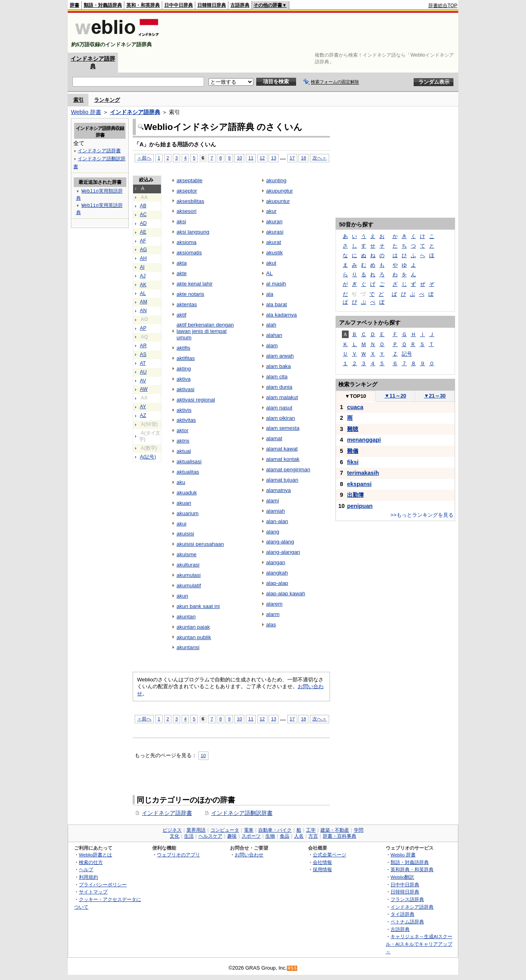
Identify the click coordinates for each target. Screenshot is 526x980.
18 (303, 158)
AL (143, 293)
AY (143, 407)
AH (143, 258)
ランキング (107, 100)
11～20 (395, 396)
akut (271, 263)
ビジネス (172, 830)
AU (143, 372)
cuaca (355, 407)
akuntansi (188, 647)
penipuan (360, 506)
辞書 (75, 5)
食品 (285, 836)
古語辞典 (240, 5)
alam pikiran (281, 418)
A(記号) (148, 457)
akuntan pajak (193, 627)
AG (143, 250)
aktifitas (186, 358)
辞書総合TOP (443, 6)
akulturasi (188, 565)
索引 (79, 100)
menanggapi (364, 440)
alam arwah (280, 356)
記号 (407, 354)
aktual (184, 451)
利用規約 (88, 877)
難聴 (353, 429)
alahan (274, 335)
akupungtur (280, 191)
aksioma (186, 242)
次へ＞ (320, 158)
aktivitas (186, 420)
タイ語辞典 (402, 914)
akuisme (186, 554)
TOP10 (355, 396)
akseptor (187, 191)
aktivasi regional (196, 400)
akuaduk (187, 493)
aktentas (187, 304)
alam (272, 345)
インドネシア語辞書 (167, 813)
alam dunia (279, 387)
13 (274, 158)
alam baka (279, 366)
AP (143, 328)
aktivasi (185, 389)
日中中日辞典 (179, 5)
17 (292, 158)
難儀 (353, 451)
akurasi (275, 232)
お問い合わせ (249, 855)
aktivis (184, 410)
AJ (143, 276)
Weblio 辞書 (86, 112)
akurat (274, 242)
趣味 (232, 836)
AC (143, 214)
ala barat (277, 304)
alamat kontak (283, 459)
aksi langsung (193, 232)
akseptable (189, 180)
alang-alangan (283, 552)
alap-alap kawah (286, 593)
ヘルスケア (210, 836)
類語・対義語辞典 (103, 5)
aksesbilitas (190, 201)
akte (182, 273)
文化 (175, 836)
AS (143, 354)
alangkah (277, 573)
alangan (276, 562)
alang (273, 532)
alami (273, 501)
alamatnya (279, 490)
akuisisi (185, 534)
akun (182, 596)
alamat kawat (282, 449)
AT (143, 363)
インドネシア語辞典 (135, 112)
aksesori (186, 211)
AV (143, 381)
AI (142, 267)
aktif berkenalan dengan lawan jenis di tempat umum (205, 331)
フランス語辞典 (407, 899)
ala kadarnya (282, 315)
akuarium (187, 513)
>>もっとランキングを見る (422, 515)
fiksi (353, 462)
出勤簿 (355, 495)
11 (251, 158)
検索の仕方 (91, 862)
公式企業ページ (330, 855)
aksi (181, 221)
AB (143, 206)
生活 (189, 836)
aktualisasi (189, 461)
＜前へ (144, 158)
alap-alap (277, 583)
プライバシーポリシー (103, 885)
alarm (273, 614)
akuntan (186, 617)
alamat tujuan (282, 480)
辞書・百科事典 (340, 836)
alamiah (276, 511)
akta (182, 263)
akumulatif (189, 585)
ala (270, 294)
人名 (299, 836)
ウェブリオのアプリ (179, 855)
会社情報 (322, 862)
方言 (313, 836)
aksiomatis (189, 253)
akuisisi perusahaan (200, 544)
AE (143, 232)
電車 (249, 830)
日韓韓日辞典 (212, 5)
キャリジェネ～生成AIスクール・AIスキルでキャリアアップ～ (419, 944)
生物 (270, 836)
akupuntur (278, 201)
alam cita (277, 377)
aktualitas (188, 472)
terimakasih (363, 473)
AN (143, 311)
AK (143, 285)
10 (239, 158)
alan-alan (277, 521)
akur (271, 211)
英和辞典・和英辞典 (412, 869)
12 (262, 158)
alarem (274, 604)
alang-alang (280, 542)
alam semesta (283, 428)
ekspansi (359, 484)
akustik (275, 253)
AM (143, 302)
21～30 (435, 396)
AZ (143, 415)
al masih (276, 284)
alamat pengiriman (288, 469)
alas (271, 625)
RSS (292, 968)
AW (144, 389)
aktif (182, 315)
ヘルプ (86, 869)
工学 (311, 830)
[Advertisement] (312, 33)
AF (143, 241)
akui (182, 524)
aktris (183, 441)
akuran (274, 221)
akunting (276, 180)
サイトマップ (93, 892)
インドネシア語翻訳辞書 (242, 813)
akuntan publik (194, 637)
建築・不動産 (335, 830)
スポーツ (251, 836)
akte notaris (190, 294)
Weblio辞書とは (95, 855)
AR (143, 346)
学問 (359, 830)
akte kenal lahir (195, 284)
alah (271, 325)
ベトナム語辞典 (407, 922)
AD (143, 223)
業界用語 (196, 830)
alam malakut (282, 397)
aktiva (184, 379)
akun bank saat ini (198, 606)
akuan (184, 503)
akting (184, 369)
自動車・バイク (275, 830)
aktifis (183, 348)
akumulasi (189, 575)
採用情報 (322, 869)
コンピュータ (225, 830)
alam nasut (279, 408)
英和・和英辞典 (143, 5)
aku (181, 482)
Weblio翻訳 (402, 877)
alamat (274, 438)
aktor (183, 430)
